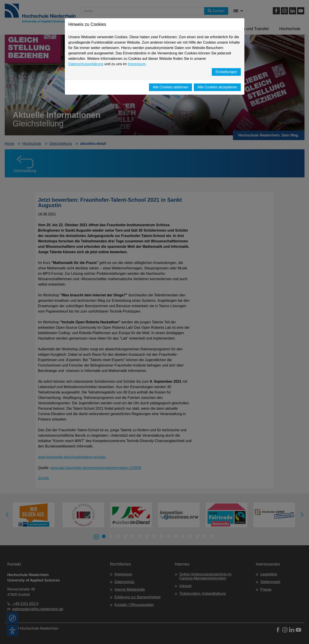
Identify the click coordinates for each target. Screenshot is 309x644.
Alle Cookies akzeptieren (217, 87)
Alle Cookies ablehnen (170, 87)
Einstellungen (226, 72)
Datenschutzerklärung (86, 64)
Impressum (137, 64)
